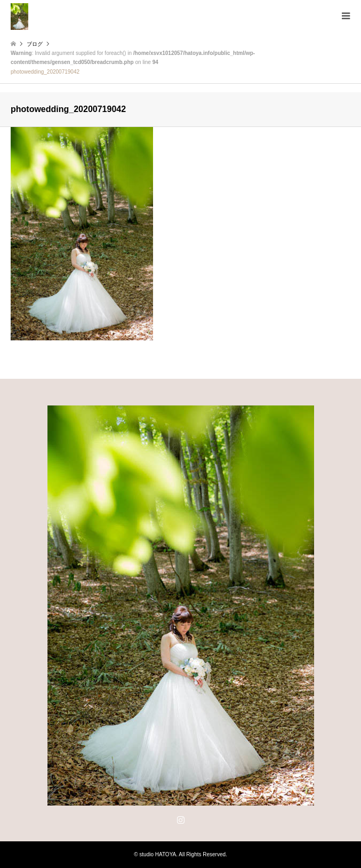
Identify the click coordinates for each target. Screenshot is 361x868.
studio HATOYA (158, 854)
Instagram (181, 819)
